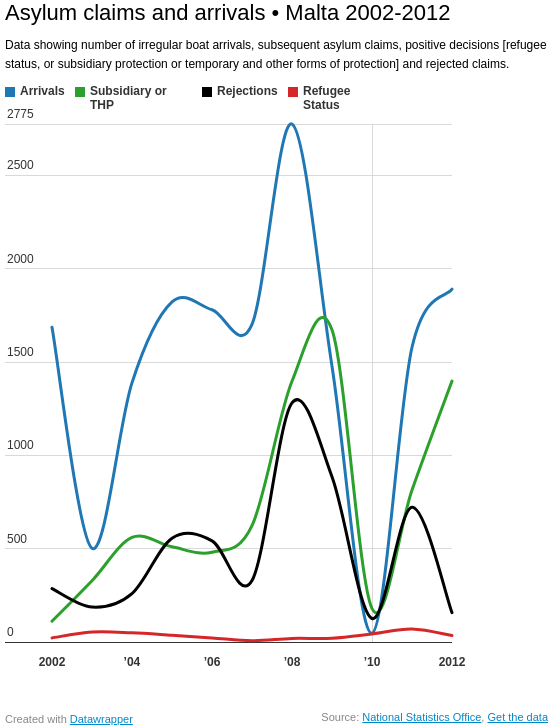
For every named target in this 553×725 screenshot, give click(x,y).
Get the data (517, 717)
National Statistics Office (421, 717)
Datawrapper (101, 719)
